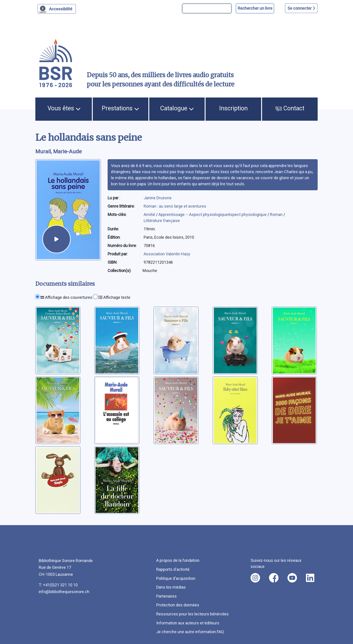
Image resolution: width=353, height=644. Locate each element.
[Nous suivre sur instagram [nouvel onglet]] (255, 578)
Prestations (120, 108)
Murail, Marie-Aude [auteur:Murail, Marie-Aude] (59, 152)
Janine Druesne (158, 198)
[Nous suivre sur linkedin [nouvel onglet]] (310, 578)
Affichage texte (114, 297)
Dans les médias (171, 587)
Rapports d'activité (173, 569)
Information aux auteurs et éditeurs (188, 623)
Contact (290, 108)
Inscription (233, 108)
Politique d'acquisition (176, 578)
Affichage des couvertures (66, 297)
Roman (277, 214)
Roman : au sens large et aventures (175, 206)
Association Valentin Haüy (167, 254)
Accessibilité (61, 8)
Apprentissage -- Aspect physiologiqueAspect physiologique (213, 214)
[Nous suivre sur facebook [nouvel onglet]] (274, 578)
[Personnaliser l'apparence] (57, 9)
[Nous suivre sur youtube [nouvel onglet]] (292, 578)
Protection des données (178, 605)
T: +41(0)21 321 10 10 (58, 585)
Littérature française (162, 221)
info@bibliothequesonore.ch (64, 592)
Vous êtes (64, 108)
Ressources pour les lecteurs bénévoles (192, 614)
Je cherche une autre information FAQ (190, 632)
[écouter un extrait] (56, 239)
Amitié (150, 214)
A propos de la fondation (178, 560)
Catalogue (177, 108)
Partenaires (166, 596)
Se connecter (301, 8)
